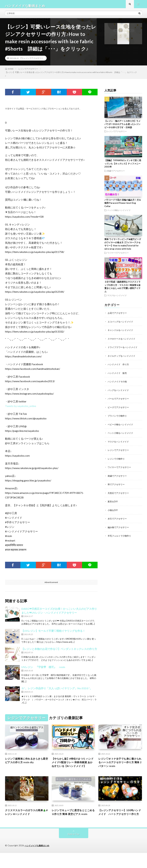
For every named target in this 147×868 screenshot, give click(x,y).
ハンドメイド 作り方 (119, 367)
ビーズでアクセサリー (119, 410)
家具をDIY (113, 503)
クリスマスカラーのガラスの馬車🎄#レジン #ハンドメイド (26, 822)
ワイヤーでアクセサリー (118, 256)
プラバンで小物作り (118, 418)
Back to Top (73, 849)
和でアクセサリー (117, 486)
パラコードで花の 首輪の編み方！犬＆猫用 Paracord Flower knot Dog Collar (123, 206)
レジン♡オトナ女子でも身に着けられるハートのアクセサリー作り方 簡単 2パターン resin (120, 767)
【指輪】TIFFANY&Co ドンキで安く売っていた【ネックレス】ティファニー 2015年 (123, 167)
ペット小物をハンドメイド (119, 213)
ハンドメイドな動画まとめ (38, 861)
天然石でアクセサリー (119, 494)
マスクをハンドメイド (117, 299)
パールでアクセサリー (119, 401)
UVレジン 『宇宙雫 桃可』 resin (43, 670)
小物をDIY (113, 511)
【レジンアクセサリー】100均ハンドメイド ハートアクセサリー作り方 (120, 825)
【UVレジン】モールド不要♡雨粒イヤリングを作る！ (53, 634)
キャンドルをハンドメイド (121, 333)
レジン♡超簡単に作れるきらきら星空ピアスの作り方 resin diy (26, 764)
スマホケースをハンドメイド (123, 342)
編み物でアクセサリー (119, 528)
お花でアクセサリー (118, 316)
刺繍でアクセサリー (116, 174)
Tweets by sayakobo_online (21, 409)
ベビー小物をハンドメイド (121, 426)
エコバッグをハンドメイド (121, 325)
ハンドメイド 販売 (118, 376)
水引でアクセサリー (118, 520)
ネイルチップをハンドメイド (123, 359)
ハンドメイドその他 (118, 384)
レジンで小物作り (117, 460)
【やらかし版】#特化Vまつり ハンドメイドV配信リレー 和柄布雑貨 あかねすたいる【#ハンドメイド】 (73, 769)
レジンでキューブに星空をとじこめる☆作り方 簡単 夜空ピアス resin (73, 825)
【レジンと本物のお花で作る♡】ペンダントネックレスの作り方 (59, 652)
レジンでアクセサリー (33, 61)
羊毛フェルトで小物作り (120, 537)
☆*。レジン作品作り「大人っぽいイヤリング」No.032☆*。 (57, 691)
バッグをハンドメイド (119, 393)
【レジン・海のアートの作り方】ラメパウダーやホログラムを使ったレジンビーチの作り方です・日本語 (122, 127)
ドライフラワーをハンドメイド (124, 350)
